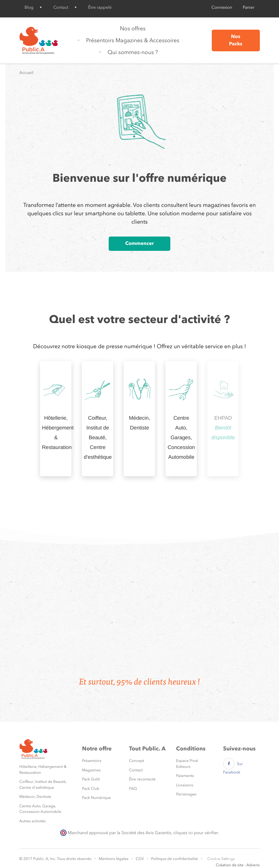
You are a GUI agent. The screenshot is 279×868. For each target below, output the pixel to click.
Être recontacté (142, 779)
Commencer (139, 244)
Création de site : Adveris (238, 865)
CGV (140, 859)
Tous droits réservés (74, 859)
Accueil (26, 73)
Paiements (185, 776)
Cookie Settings (221, 859)
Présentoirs (92, 761)
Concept (137, 761)
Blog (29, 7)
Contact (61, 7)
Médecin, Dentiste (35, 797)
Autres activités (33, 821)
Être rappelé (100, 7)
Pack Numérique (97, 798)
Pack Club (91, 789)
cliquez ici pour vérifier (196, 833)
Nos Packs (235, 40)
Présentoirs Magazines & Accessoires (133, 40)
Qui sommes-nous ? (133, 52)
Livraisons (185, 785)
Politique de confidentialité (175, 859)
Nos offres (133, 28)
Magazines (92, 770)
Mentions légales (113, 859)
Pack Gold (91, 779)
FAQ (133, 789)
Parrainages (186, 794)
